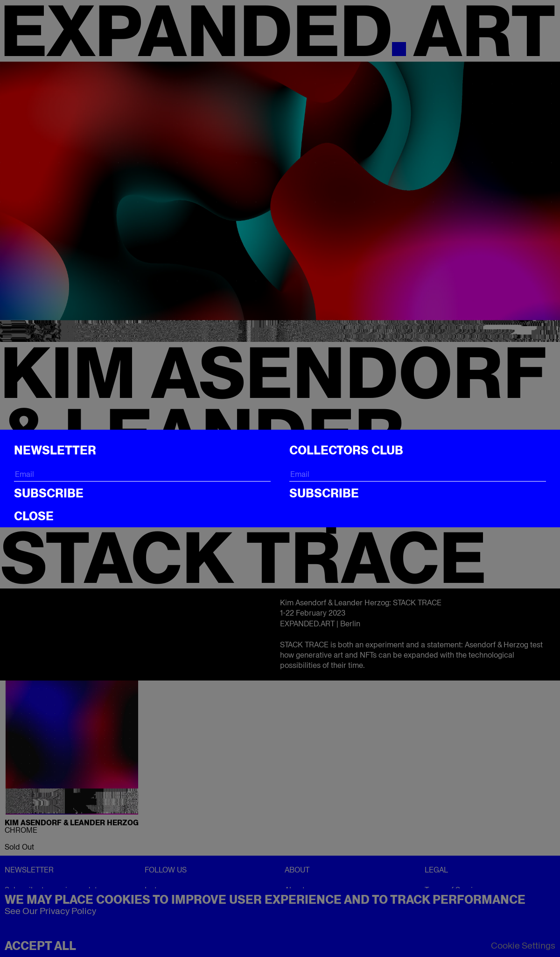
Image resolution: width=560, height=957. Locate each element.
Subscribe (49, 493)
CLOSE (34, 516)
